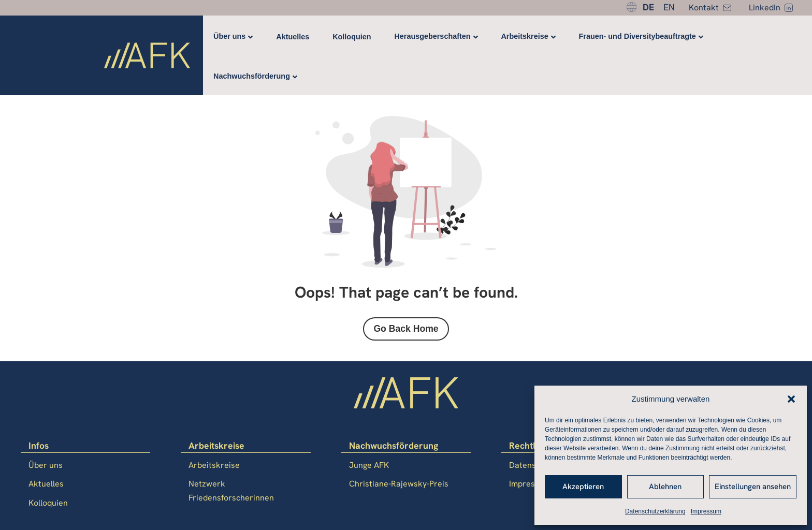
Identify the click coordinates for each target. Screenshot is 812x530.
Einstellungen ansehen (753, 487)
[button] (791, 399)
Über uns (229, 36)
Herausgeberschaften (432, 36)
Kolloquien (352, 37)
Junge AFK (369, 465)
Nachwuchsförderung (252, 76)
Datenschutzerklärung (655, 511)
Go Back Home (406, 329)
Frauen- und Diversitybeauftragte (637, 36)
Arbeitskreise (524, 36)
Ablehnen (665, 487)
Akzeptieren (583, 487)
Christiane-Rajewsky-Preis (399, 484)
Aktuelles (293, 37)
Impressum (706, 511)
